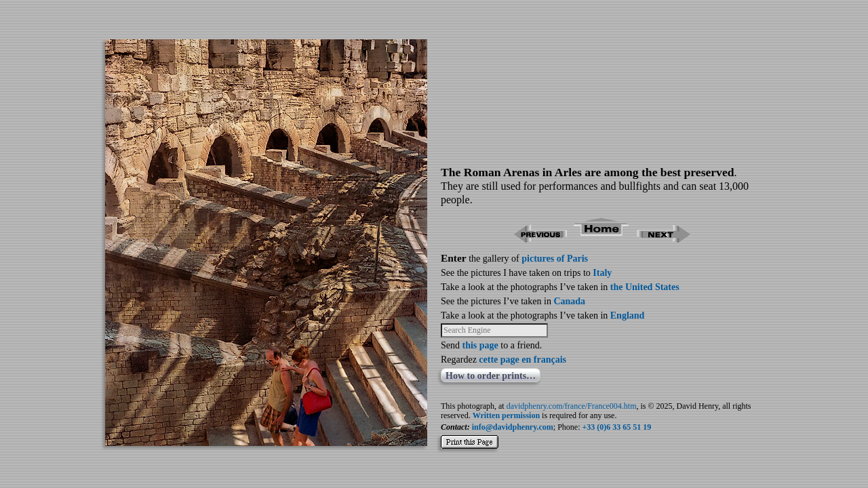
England (628, 316)
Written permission (506, 415)
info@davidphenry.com (513, 427)
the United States (645, 287)
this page (480, 345)
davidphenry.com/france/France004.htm (572, 406)
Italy (602, 273)
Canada (569, 301)
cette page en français (522, 360)
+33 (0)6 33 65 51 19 (617, 427)
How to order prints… (491, 376)
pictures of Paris (555, 259)
